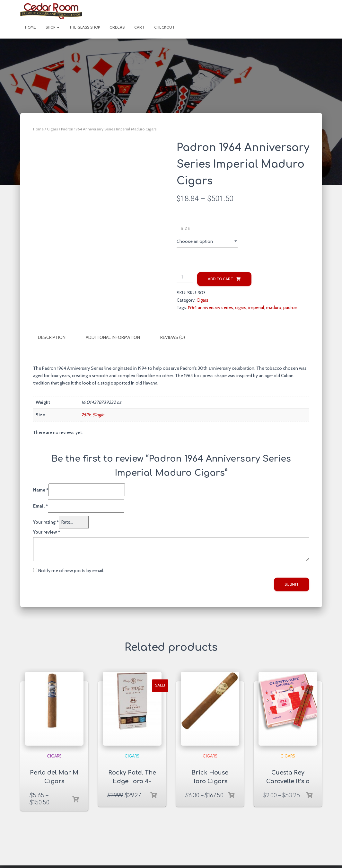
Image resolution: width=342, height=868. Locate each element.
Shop (53, 27)
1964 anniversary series (210, 307)
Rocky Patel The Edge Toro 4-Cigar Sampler (132, 781)
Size (185, 228)
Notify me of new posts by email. (71, 570)
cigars (241, 307)
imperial (256, 307)
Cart (139, 27)
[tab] (57, 338)
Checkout (164, 27)
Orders (117, 27)
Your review (47, 531)
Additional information (113, 337)
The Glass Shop (84, 27)
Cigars (52, 129)
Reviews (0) (173, 337)
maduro (274, 307)
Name (41, 490)
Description (52, 337)
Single (98, 414)
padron (290, 307)
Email (40, 506)
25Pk (86, 414)
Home (31, 27)
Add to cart (220, 279)
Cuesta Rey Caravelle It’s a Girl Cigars (288, 781)
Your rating (46, 522)
